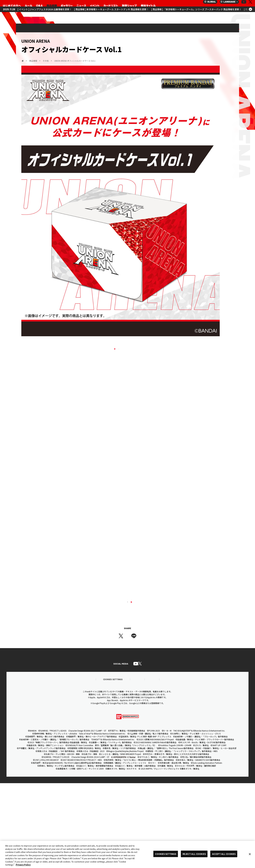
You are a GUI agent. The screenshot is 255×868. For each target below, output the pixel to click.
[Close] (250, 854)
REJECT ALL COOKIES (194, 854)
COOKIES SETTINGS (166, 854)
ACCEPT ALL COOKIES (224, 854)
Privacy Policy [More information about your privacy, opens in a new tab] (23, 865)
